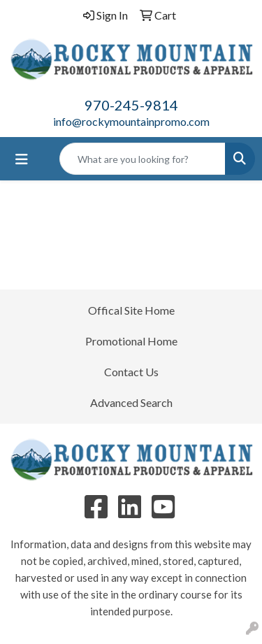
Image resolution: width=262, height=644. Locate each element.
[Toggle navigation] (22, 159)
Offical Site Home (131, 310)
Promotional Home (131, 341)
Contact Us (131, 372)
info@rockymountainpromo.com (131, 121)
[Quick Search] (143, 159)
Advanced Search (131, 402)
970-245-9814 (131, 105)
